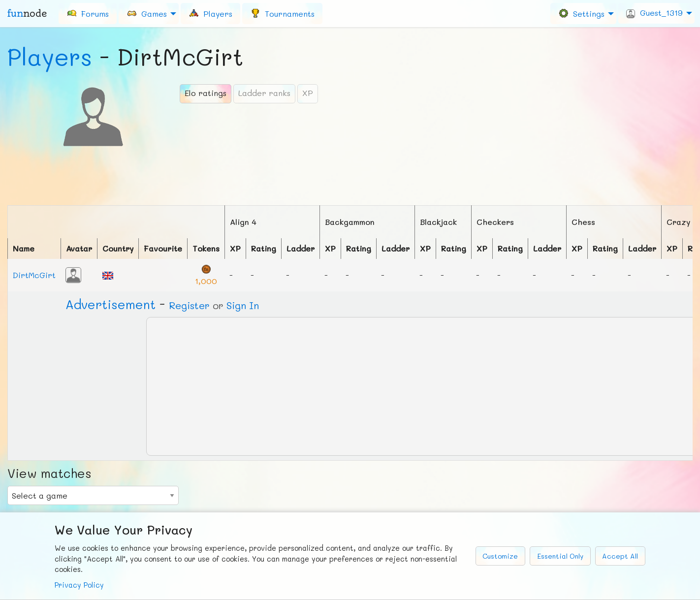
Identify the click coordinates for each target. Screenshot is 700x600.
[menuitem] (88, 13)
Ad (111, 304)
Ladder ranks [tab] (264, 93)
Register (189, 305)
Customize (500, 556)
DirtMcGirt (34, 275)
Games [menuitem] (147, 13)
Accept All (620, 556)
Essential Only (560, 556)
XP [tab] (308, 93)
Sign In (243, 305)
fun (27, 13)
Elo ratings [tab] (206, 93)
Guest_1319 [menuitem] (654, 13)
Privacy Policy (79, 585)
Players (50, 57)
